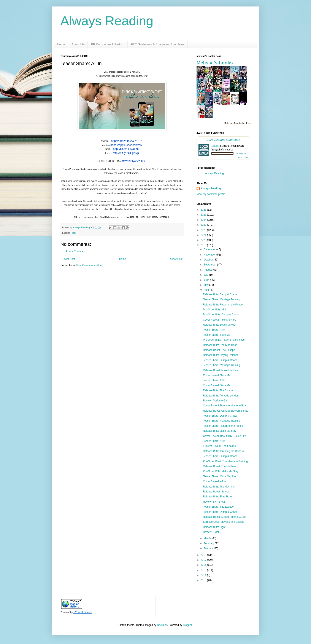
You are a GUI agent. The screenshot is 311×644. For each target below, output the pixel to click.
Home (61, 44)
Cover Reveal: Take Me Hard (220, 320)
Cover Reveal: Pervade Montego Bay (224, 406)
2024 (204, 220)
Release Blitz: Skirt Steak (218, 497)
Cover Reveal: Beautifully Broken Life (225, 436)
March (208, 538)
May (206, 285)
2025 (204, 215)
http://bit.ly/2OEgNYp (126, 153)
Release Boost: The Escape (219, 350)
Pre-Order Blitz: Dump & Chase (221, 315)
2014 (204, 575)
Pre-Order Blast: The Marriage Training (225, 461)
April (207, 290)
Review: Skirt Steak (214, 502)
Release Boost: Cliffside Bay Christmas (226, 411)
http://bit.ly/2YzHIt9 (133, 161)
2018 (204, 555)
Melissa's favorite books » (237, 123)
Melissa (215, 146)
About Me (78, 44)
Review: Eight (211, 532)
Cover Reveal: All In (214, 481)
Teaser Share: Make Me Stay (220, 476)
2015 (204, 570)
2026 (204, 210)
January (209, 548)
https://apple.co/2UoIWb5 (126, 145)
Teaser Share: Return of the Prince (223, 426)
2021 (204, 235)
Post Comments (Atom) (90, 265)
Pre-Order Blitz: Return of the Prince (224, 340)
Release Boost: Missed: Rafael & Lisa (225, 517)
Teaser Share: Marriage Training (221, 299)
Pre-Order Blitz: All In (215, 310)
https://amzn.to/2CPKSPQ (127, 141)
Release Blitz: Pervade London (221, 396)
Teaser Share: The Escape (218, 507)
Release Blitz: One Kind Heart (220, 345)
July (206, 275)
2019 (204, 245)
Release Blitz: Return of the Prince (223, 305)
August (208, 270)
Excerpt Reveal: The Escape (219, 446)
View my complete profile (211, 194)
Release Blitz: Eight (214, 527)
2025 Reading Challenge (223, 140)
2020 (204, 240)
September (210, 265)
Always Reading (107, 21)
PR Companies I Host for (108, 44)
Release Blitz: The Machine (219, 487)
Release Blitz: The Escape (218, 390)
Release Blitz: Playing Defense (221, 355)
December (210, 249)
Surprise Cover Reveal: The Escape (224, 522)
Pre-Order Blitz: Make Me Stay (221, 471)
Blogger (187, 625)
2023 (204, 225)
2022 (204, 230)
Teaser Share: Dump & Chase (220, 360)
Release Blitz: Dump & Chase (220, 294)
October (209, 260)
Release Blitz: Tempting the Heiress (223, 451)
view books (243, 157)
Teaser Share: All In (214, 330)
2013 (204, 580)
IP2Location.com (82, 612)
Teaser (74, 233)
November (210, 255)
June (207, 280)
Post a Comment (75, 251)
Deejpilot (162, 625)
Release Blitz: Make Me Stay (220, 431)
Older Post (176, 259)
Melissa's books (215, 63)
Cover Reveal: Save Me (217, 375)
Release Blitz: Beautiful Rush (220, 325)
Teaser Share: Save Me (217, 335)
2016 (204, 565)
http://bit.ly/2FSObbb (126, 149)
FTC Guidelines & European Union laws (158, 44)
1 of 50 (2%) (241, 153)
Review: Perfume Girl (215, 401)
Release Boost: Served (216, 492)
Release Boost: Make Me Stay (220, 370)
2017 (204, 560)
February (209, 543)
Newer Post (68, 259)
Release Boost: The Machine (220, 466)
